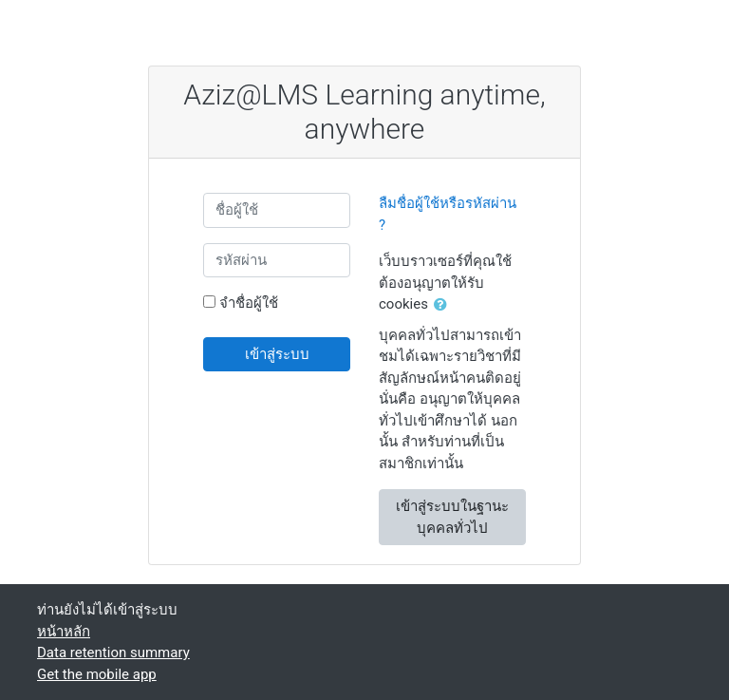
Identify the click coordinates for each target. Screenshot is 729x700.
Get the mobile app (97, 674)
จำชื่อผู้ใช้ (249, 303)
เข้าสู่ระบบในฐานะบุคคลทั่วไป (452, 517)
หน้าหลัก (64, 632)
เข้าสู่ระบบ (277, 354)
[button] (444, 305)
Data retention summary (113, 653)
